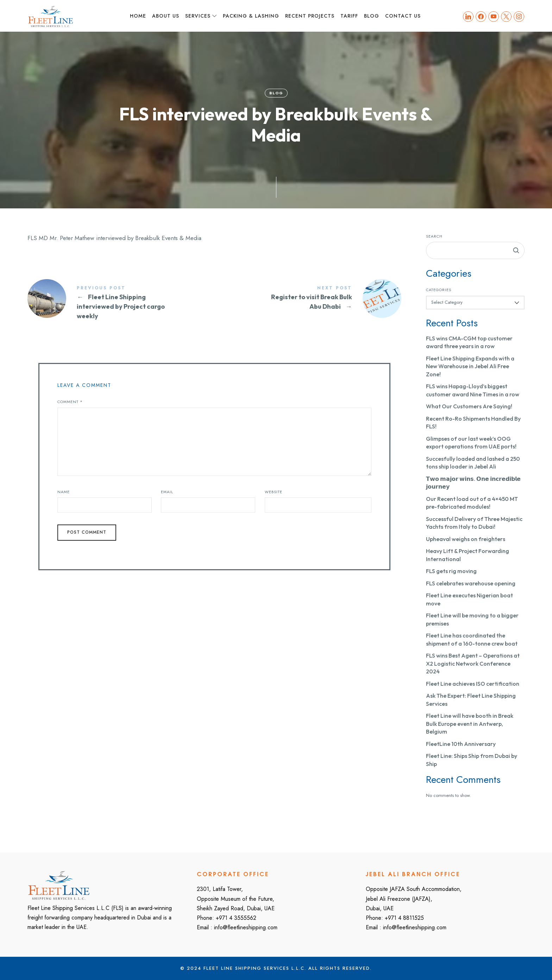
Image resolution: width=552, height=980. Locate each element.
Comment (70, 402)
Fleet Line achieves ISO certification (473, 684)
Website (274, 492)
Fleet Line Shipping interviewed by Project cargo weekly (121, 303)
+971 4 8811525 (404, 918)
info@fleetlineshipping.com (246, 927)
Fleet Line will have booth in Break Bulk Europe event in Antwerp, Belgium (470, 724)
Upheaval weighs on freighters (466, 539)
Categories (439, 290)
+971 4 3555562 (236, 918)
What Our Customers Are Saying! (469, 406)
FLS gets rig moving (451, 571)
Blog (276, 93)
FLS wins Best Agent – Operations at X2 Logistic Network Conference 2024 (473, 663)
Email (167, 492)
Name (64, 492)
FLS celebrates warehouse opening (471, 583)
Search (434, 236)
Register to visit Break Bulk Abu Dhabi (308, 299)
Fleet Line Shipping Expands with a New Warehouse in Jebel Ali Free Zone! (470, 366)
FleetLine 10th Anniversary (461, 744)
